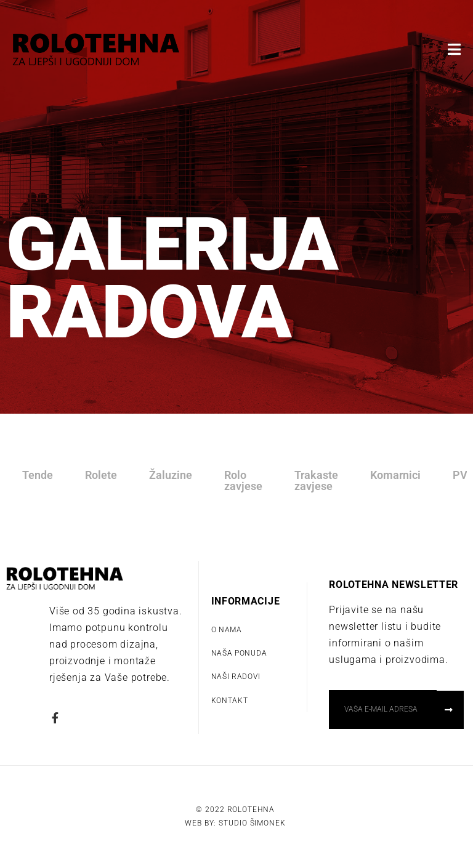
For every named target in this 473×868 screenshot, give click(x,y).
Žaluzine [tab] (171, 475)
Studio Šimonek (252, 823)
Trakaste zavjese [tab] (316, 480)
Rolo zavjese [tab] (243, 480)
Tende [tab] (38, 475)
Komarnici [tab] (395, 475)
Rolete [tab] (101, 475)
